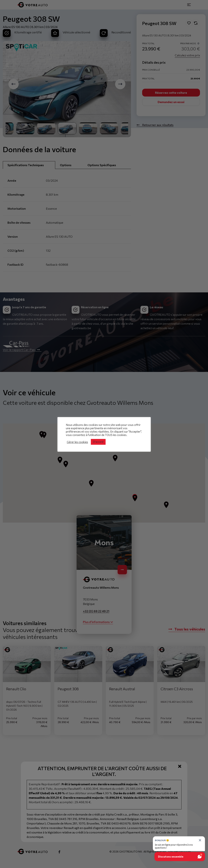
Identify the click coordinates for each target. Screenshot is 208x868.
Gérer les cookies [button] (77, 442)
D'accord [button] (98, 442)
